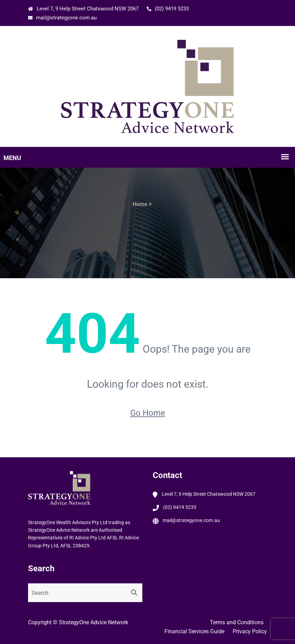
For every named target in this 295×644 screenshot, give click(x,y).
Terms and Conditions (237, 622)
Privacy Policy (250, 631)
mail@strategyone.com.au (62, 18)
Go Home (148, 413)
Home (140, 204)
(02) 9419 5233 (168, 9)
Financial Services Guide (194, 631)
